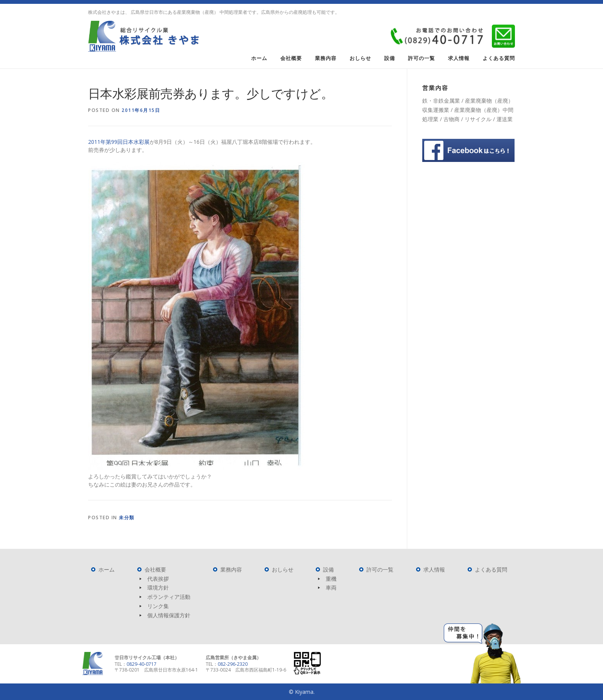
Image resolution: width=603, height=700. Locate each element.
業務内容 (326, 58)
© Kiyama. (302, 692)
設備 (390, 58)
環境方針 (158, 587)
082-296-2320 (233, 664)
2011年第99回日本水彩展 (119, 142)
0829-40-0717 (142, 664)
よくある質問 (499, 58)
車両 (331, 587)
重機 (331, 579)
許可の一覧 (421, 58)
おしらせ (360, 58)
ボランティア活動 (169, 597)
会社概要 (291, 58)
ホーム (259, 58)
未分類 (127, 517)
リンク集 (158, 606)
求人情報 (459, 58)
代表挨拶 (158, 579)
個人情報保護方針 (169, 615)
